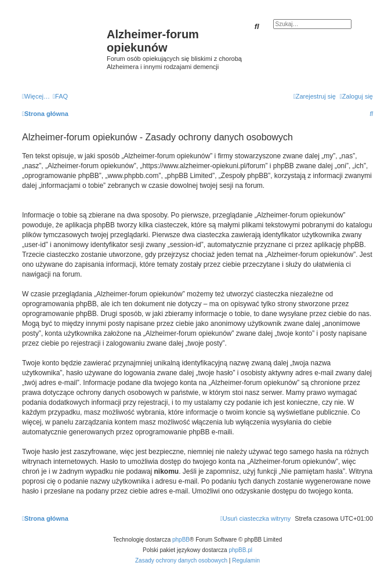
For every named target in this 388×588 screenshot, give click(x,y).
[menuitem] (60, 96)
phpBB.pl (240, 550)
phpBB (181, 540)
